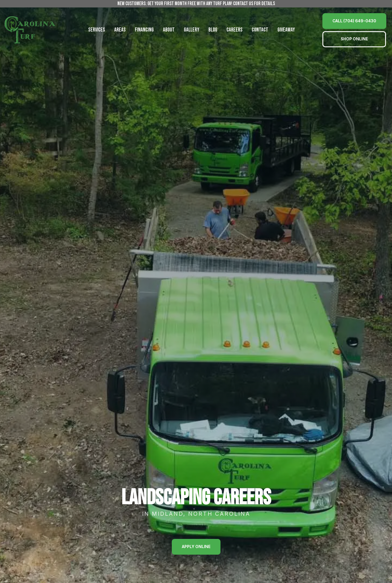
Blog (213, 30)
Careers (235, 30)
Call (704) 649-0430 (354, 21)
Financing (144, 30)
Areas (120, 30)
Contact (260, 30)
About (169, 30)
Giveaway (286, 30)
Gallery (192, 30)
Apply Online (196, 547)
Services (97, 30)
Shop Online (354, 39)
